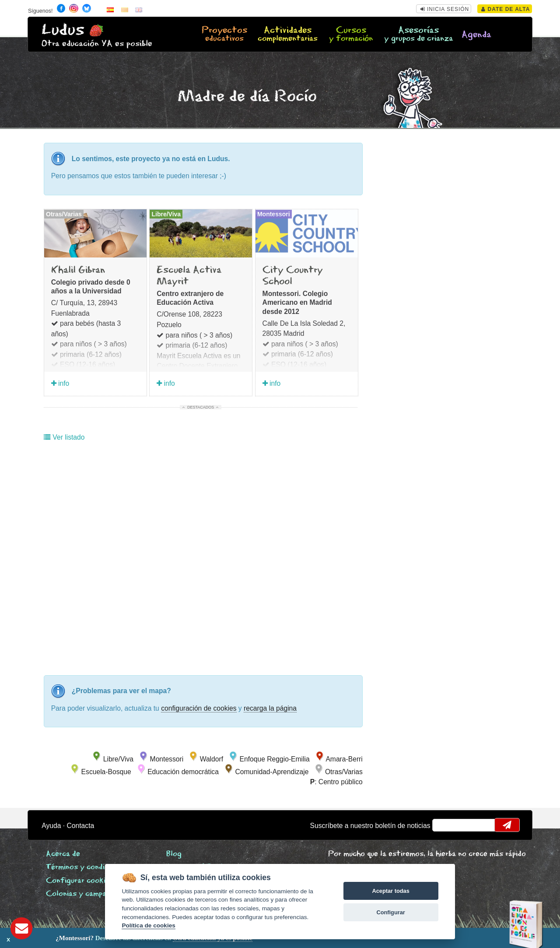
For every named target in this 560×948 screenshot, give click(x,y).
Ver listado (64, 437)
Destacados (201, 407)
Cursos (351, 35)
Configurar (390, 912)
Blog (174, 854)
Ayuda (51, 826)
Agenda (476, 35)
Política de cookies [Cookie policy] (148, 925)
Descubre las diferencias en (100, 938)
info (60, 383)
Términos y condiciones (86, 867)
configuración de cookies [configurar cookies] (199, 708)
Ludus (63, 30)
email (445, 825)
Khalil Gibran (78, 270)
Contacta (81, 826)
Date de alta (506, 9)
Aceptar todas (390, 891)
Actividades (288, 35)
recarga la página (270, 708)
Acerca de (63, 854)
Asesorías (418, 35)
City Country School (293, 276)
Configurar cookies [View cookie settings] (80, 881)
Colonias (89, 894)
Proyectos (224, 35)
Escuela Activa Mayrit (189, 276)
